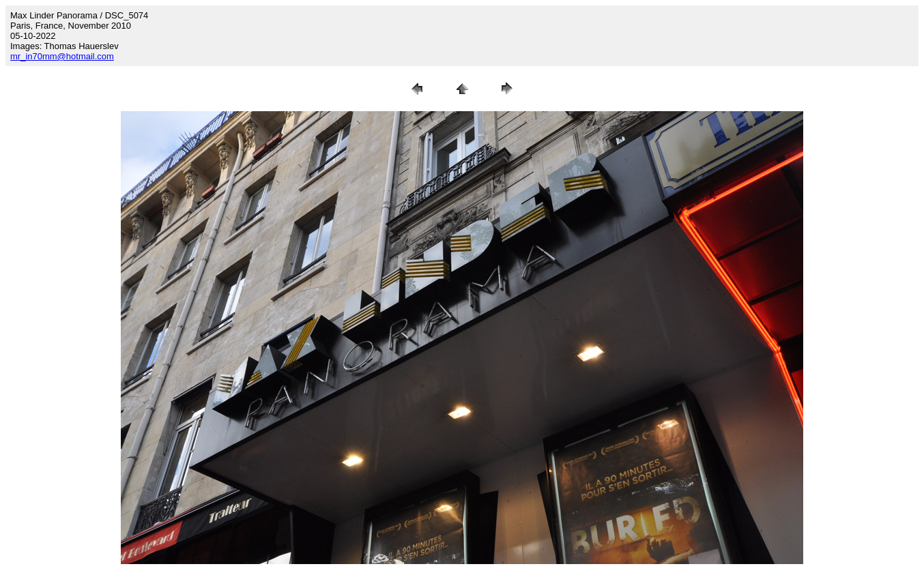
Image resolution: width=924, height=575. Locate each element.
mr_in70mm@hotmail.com (62, 56)
